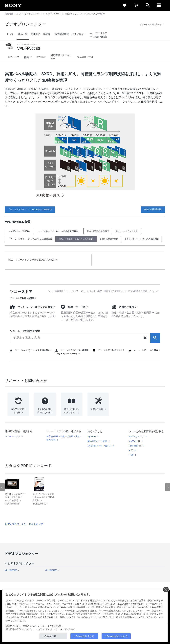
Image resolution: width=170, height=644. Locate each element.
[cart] (136, 5)
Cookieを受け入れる (117, 636)
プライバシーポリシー (49, 629)
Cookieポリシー (39, 626)
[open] (148, 5)
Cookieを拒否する (85, 636)
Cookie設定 (50, 636)
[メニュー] (159, 5)
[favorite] (125, 5)
